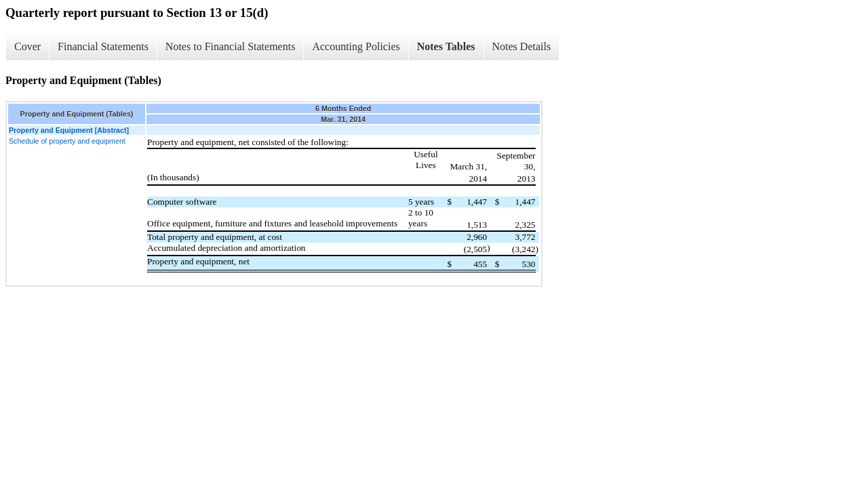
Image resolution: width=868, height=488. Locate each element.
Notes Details (522, 46)
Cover (27, 46)
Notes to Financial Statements (231, 46)
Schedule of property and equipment (67, 141)
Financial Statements (103, 46)
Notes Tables (446, 46)
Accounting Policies (356, 46)
